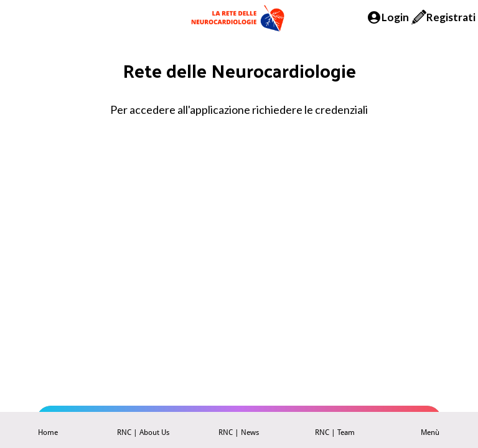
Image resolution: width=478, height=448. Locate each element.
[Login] (388, 17)
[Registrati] (443, 17)
